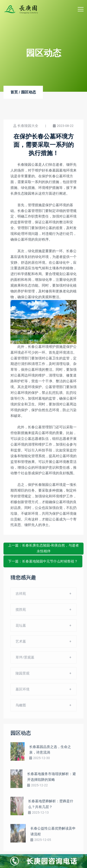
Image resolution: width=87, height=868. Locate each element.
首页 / (15, 92)
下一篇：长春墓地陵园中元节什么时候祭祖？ (43, 561)
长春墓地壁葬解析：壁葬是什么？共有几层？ (51, 806)
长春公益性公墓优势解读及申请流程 (53, 833)
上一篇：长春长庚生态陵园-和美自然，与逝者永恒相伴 (43, 548)
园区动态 (29, 92)
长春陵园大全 (28, 126)
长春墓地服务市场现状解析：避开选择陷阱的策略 (52, 778)
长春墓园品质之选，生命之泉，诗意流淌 (50, 751)
